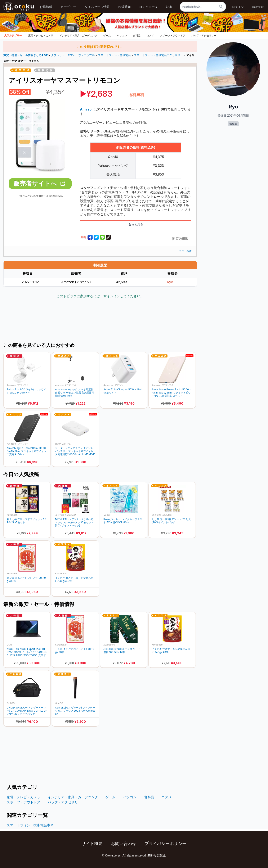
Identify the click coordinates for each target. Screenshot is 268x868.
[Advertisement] (100, 321)
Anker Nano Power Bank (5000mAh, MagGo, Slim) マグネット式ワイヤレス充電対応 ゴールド (171, 393)
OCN (9, 645)
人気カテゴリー (13, 35)
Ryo (170, 282)
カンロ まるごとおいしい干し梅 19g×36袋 (26, 579)
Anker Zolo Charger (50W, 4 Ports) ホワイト (123, 391)
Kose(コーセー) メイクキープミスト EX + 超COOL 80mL (123, 521)
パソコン (122, 35)
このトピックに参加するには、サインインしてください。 (100, 296)
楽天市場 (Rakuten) (65, 515)
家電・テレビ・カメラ (41, 35)
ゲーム (107, 35)
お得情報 (46, 7)
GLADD (11, 703)
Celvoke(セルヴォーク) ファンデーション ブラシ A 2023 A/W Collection (75, 711)
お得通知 (124, 7)
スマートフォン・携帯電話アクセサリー (158, 55)
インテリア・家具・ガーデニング (78, 35)
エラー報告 (185, 251)
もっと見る (136, 224)
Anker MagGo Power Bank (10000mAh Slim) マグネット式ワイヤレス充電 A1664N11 (26, 451)
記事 (169, 7)
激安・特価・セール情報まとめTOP (26, 55)
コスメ (150, 35)
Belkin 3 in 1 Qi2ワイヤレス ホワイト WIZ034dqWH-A (26, 391)
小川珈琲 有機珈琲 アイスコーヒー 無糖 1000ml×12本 (123, 651)
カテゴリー (68, 7)
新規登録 (258, 7)
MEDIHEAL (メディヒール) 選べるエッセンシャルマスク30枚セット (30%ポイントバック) (74, 522)
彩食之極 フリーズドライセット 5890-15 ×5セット (26, 521)
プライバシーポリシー (165, 844)
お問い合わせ (124, 844)
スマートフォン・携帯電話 (114, 55)
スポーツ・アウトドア (173, 35)
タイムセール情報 (97, 7)
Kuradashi (12, 515)
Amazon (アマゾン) (17, 385)
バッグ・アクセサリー (204, 35)
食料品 (137, 35)
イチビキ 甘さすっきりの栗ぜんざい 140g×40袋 (74, 579)
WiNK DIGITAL (63, 444)
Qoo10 (107, 515)
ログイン (238, 7)
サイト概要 (92, 844)
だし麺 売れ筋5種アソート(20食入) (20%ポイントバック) (172, 521)
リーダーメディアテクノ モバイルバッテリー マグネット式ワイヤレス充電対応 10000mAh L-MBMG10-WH (75, 451)
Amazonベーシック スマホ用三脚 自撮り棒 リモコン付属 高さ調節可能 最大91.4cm (75, 393)
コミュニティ (148, 7)
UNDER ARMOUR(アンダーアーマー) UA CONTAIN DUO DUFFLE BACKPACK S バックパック (27, 711)
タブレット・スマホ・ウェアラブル (73, 55)
